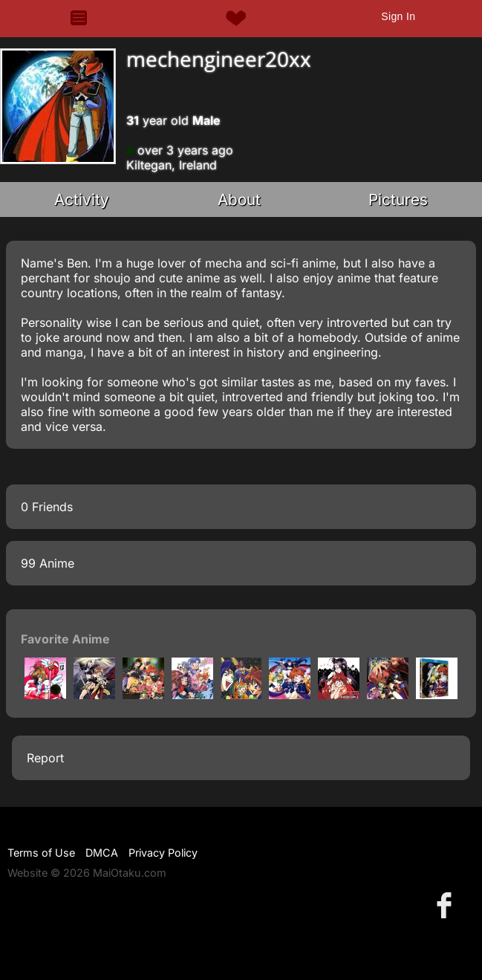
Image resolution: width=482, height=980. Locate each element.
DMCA (102, 853)
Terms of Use (41, 853)
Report (45, 758)
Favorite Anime (65, 639)
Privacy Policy (163, 853)
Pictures (398, 199)
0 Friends (47, 507)
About (239, 199)
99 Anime (48, 563)
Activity (82, 199)
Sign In (398, 16)
